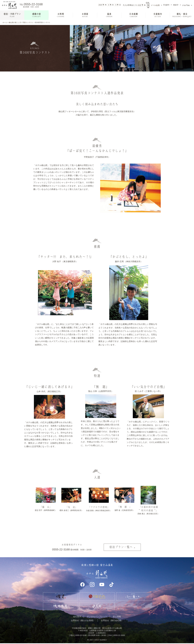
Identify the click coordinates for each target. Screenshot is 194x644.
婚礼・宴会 (182, 15)
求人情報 (117, 617)
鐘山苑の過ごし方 (15, 22)
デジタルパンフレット (97, 617)
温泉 (109, 15)
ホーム (5, 22)
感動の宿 (36, 15)
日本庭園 (133, 15)
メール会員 (155, 5)
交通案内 (158, 15)
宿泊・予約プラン (12, 15)
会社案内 (77, 617)
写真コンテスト (28, 22)
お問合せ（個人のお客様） (83, 621)
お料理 (61, 15)
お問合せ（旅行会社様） (112, 621)
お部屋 (85, 15)
